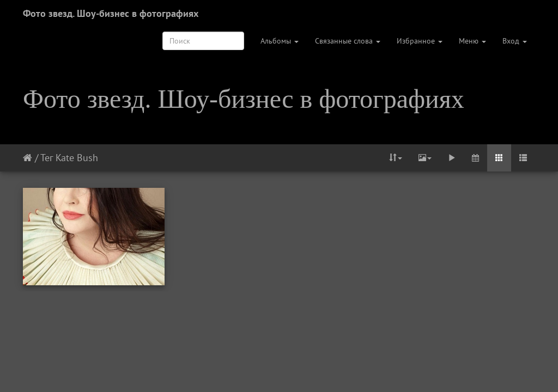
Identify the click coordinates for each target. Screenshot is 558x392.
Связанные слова (348, 41)
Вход (515, 41)
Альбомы (280, 41)
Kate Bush (77, 158)
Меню (472, 41)
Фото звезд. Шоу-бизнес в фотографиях (111, 13)
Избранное (420, 41)
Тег (47, 158)
